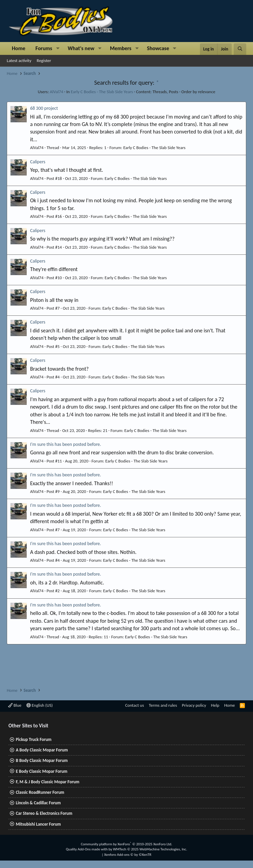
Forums (44, 48)
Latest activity (19, 60)
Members (121, 48)
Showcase (158, 48)
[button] (58, 48)
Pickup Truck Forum (34, 739)
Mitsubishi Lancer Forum (38, 824)
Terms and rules (163, 705)
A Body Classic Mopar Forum (42, 750)
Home (19, 48)
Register (44, 60)
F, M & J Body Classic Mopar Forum (48, 782)
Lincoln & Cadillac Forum (38, 803)
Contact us (135, 705)
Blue (15, 705)
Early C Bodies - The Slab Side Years (102, 92)
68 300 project (44, 108)
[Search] (240, 49)
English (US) (40, 705)
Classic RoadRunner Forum (40, 792)
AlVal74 (56, 92)
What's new (81, 48)
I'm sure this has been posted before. (66, 444)
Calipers (38, 162)
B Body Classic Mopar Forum (42, 760)
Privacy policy (194, 705)
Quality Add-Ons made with (87, 849)
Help (215, 705)
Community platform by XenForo (127, 844)
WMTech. (150, 849)
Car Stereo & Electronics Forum (44, 813)
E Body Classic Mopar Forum (42, 771)
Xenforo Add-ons (128, 855)
